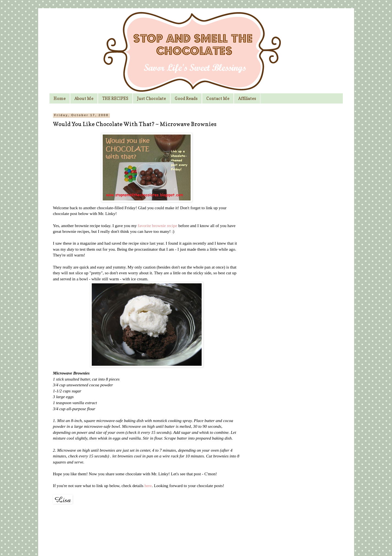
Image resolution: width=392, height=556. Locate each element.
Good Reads (186, 98)
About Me (84, 98)
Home (60, 98)
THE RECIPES (115, 98)
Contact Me (218, 98)
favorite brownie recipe (158, 226)
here (148, 486)
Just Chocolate (151, 98)
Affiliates (247, 98)
